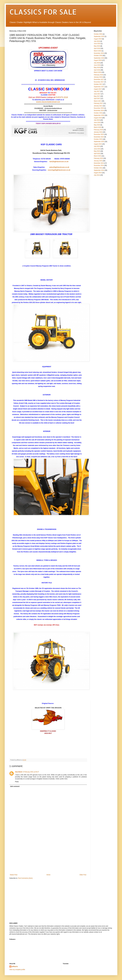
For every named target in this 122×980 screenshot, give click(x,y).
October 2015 (98, 139)
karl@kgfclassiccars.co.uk (59, 162)
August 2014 (98, 173)
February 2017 (98, 103)
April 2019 (97, 48)
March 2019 (98, 51)
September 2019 (99, 36)
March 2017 (98, 101)
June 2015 (97, 149)
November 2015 (99, 137)
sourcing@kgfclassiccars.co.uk (59, 170)
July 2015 (97, 146)
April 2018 (97, 70)
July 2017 (97, 91)
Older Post (83, 875)
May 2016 (97, 125)
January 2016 (98, 132)
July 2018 (97, 63)
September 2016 (99, 115)
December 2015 (99, 134)
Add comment (15, 786)
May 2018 (97, 67)
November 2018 (99, 53)
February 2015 (98, 158)
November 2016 (99, 111)
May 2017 (97, 96)
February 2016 (98, 130)
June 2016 (97, 122)
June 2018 (97, 65)
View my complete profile (17, 970)
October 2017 (98, 84)
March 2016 (98, 127)
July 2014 (97, 175)
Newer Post (14, 875)
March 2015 (98, 156)
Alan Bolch (19, 772)
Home (48, 875)
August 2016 (98, 118)
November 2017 (99, 82)
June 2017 (97, 94)
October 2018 (98, 56)
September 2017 (99, 87)
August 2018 (98, 60)
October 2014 (98, 168)
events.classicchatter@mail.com (48, 102)
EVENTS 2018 (62, 97)
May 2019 (97, 46)
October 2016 (98, 113)
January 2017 (98, 106)
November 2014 (99, 165)
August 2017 (98, 89)
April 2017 (97, 99)
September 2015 (99, 142)
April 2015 (97, 154)
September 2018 (99, 58)
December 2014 (99, 163)
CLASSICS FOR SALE (43, 12)
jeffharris (15, 967)
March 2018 (98, 72)
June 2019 (97, 44)
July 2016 (97, 120)
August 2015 (98, 144)
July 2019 (97, 41)
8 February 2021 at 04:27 (31, 772)
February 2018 (98, 75)
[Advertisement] (48, 856)
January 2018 (98, 77)
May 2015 (97, 151)
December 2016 (99, 108)
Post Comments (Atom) (25, 878)
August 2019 (98, 39)
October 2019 (98, 34)
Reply (17, 782)
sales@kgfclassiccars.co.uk (59, 167)
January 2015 (98, 161)
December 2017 (99, 79)
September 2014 (99, 170)
